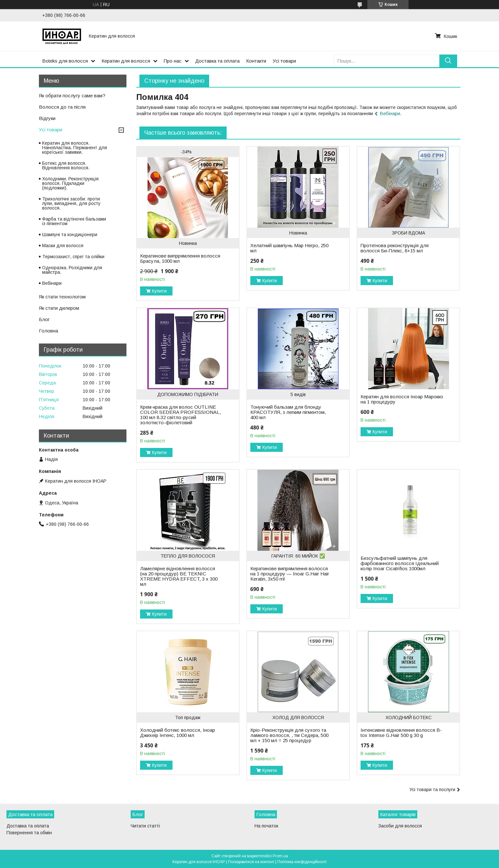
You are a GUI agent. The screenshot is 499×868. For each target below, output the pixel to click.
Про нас (173, 61)
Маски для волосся (63, 246)
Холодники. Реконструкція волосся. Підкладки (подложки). (70, 183)
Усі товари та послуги (432, 790)
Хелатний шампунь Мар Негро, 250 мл (289, 248)
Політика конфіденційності (302, 862)
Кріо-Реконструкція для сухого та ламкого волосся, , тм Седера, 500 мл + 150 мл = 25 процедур (289, 735)
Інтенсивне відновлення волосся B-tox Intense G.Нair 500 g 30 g (401, 733)
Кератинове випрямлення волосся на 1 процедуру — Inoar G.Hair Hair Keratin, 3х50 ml (290, 574)
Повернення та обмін (29, 833)
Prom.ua (280, 856)
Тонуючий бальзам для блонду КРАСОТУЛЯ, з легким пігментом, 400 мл (288, 412)
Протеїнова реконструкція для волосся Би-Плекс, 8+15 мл (395, 248)
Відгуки (47, 118)
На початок (266, 826)
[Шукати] (448, 61)
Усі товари (284, 61)
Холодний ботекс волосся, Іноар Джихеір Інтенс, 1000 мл (178, 733)
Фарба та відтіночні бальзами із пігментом (74, 221)
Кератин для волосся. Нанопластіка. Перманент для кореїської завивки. (75, 148)
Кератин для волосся (126, 61)
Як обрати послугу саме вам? (72, 96)
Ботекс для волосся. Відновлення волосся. (66, 165)
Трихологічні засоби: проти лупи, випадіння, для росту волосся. (71, 203)
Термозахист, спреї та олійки (73, 257)
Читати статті (145, 826)
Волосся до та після (62, 107)
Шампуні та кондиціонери (70, 235)
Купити (159, 291)
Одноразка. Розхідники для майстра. (72, 270)
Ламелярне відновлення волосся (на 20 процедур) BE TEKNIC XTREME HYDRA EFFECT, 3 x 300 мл (179, 576)
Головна (48, 331)
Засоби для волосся (400, 826)
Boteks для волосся (65, 61)
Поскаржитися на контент (251, 862)
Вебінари (390, 113)
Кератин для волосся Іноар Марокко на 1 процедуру (402, 399)
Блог (44, 319)
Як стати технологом (62, 297)
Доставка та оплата (217, 61)
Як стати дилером (59, 308)
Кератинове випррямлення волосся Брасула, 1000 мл (180, 259)
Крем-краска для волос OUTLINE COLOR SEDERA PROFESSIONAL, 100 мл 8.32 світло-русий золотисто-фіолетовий (180, 415)
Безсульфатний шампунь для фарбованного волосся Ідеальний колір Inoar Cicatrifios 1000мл (400, 563)
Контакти (256, 61)
